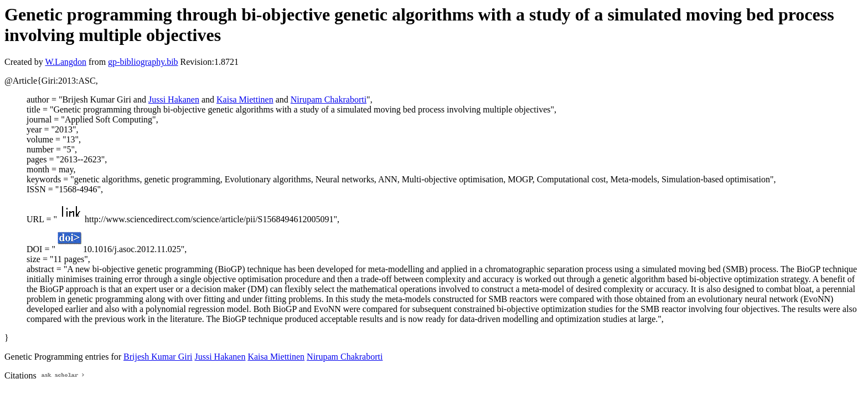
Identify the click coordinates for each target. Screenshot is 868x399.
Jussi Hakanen (174, 99)
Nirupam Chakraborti (329, 99)
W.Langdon (66, 62)
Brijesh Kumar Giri (158, 357)
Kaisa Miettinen (245, 99)
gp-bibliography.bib (143, 62)
